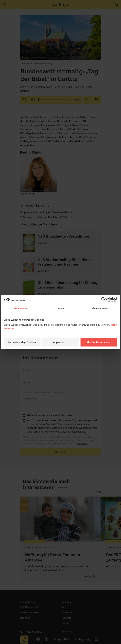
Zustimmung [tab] (21, 309)
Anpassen (61, 342)
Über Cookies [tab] (100, 309)
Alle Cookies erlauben (99, 342)
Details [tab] (60, 309)
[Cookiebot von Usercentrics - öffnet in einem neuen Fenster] (104, 300)
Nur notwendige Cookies (22, 342)
